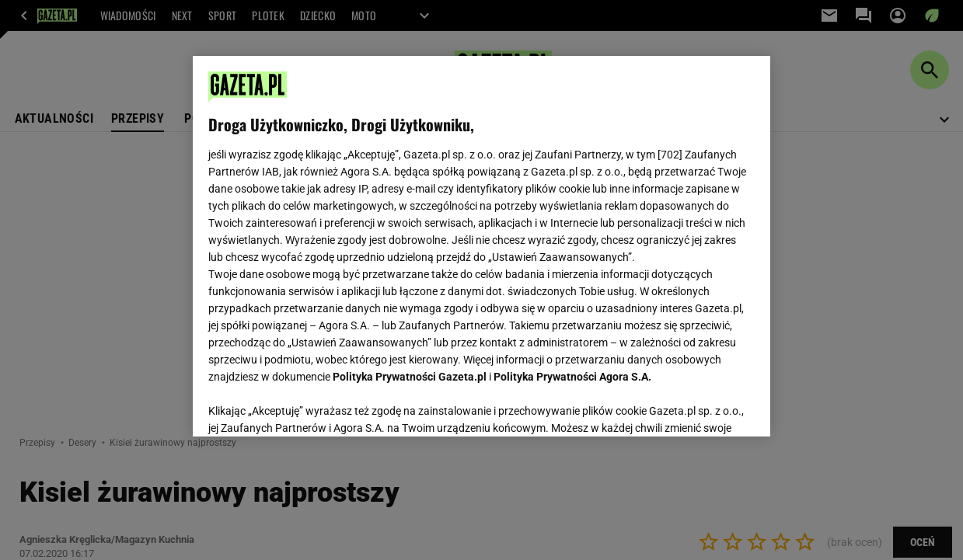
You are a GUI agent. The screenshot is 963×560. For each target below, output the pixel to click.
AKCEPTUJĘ (702, 406)
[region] (481, 246)
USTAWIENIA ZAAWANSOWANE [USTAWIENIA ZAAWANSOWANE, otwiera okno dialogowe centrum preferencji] (310, 405)
